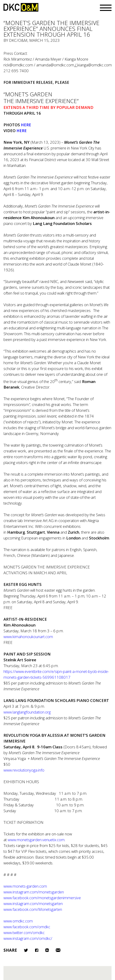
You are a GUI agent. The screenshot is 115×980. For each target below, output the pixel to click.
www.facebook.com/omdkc (27, 927)
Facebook (37, 950)
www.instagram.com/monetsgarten (33, 904)
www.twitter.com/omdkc (24, 933)
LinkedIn (47, 950)
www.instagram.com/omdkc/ (28, 938)
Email (58, 950)
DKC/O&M (21, 7)
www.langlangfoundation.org (27, 712)
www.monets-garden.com (25, 886)
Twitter (26, 950)
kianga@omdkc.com (95, 65)
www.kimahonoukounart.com (28, 637)
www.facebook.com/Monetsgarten (33, 909)
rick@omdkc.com (18, 65)
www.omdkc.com (18, 921)
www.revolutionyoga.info (24, 770)
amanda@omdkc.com (55, 65)
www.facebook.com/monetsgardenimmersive (42, 898)
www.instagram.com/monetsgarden (34, 892)
